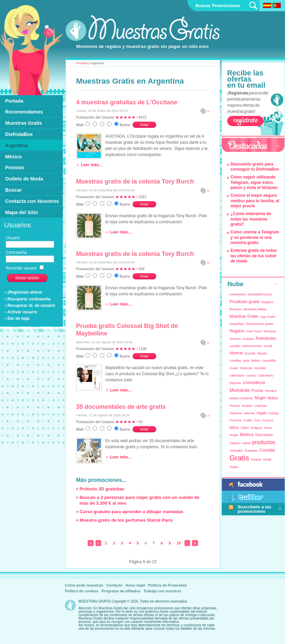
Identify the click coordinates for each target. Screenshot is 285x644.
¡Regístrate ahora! (25, 292)
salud (246, 443)
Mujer (260, 398)
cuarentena (237, 294)
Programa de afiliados (121, 591)
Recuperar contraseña (29, 299)
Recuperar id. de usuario (31, 306)
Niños (234, 428)
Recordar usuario (25, 268)
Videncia (236, 413)
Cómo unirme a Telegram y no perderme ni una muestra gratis (255, 237)
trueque (248, 339)
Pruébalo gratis (244, 302)
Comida (267, 450)
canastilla (269, 360)
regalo (262, 413)
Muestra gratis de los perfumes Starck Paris (126, 520)
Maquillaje (237, 324)
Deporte (235, 383)
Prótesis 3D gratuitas (102, 489)
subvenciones (252, 346)
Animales (236, 450)
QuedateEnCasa (260, 294)
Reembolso (266, 338)
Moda (267, 459)
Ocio (257, 420)
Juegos (256, 459)
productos (264, 442)
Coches (268, 420)
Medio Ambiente (241, 398)
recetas (247, 406)
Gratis (239, 458)
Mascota (246, 368)
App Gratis (268, 317)
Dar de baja (19, 318)
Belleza (247, 435)
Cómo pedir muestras (84, 585)
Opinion (235, 443)
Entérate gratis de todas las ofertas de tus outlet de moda (254, 256)
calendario (237, 375)
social (268, 346)
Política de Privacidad (167, 585)
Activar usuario (22, 312)
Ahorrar (236, 353)
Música (234, 406)
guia (246, 360)
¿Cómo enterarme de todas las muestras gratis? (251, 219)
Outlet (248, 420)
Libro (245, 428)
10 (179, 543)
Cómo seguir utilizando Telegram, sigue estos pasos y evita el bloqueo (254, 182)
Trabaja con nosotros (162, 591)
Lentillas (235, 360)
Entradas (251, 450)
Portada (82, 63)
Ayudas (235, 346)
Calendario (266, 375)
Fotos (268, 428)
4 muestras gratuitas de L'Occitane (127, 102)
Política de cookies (82, 591)
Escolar (250, 353)
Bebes (256, 360)
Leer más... (92, 165)
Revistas (270, 331)
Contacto (114, 585)
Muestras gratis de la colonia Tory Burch (135, 181)
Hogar (234, 435)
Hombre (271, 391)
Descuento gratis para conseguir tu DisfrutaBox (255, 167)
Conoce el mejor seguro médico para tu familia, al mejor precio (255, 201)
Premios (235, 420)
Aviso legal (135, 585)
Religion (257, 428)
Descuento (264, 435)
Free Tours (254, 331)
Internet (249, 413)
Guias (234, 368)
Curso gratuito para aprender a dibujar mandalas (131, 512)
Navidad (260, 368)
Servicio (235, 339)
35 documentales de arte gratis (121, 407)
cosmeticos (254, 382)
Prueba (257, 390)
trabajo (274, 413)
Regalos (237, 331)
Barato (262, 353)
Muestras (239, 390)
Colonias (260, 406)
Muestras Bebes (255, 309)
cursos (251, 375)
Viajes (234, 467)
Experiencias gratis (260, 324)
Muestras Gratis (244, 316)
